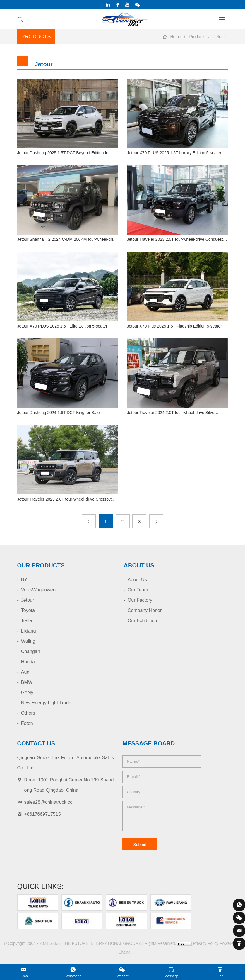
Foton (27, 723)
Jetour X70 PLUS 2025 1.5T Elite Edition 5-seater (62, 326)
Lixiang (29, 631)
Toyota (28, 610)
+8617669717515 (43, 814)
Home (175, 37)
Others (28, 713)
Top (221, 976)
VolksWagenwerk (39, 590)
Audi (26, 672)
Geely (27, 692)
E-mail (24, 976)
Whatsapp (73, 976)
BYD (26, 580)
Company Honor (145, 610)
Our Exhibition (142, 621)
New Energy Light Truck (46, 703)
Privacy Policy (206, 943)
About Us (137, 580)
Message (172, 976)
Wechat (122, 976)
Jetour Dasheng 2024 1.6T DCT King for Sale (59, 413)
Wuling (28, 641)
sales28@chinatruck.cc (48, 802)
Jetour (219, 37)
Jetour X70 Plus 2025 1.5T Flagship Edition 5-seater (174, 326)
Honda (28, 662)
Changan (31, 651)
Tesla (26, 621)
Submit (140, 845)
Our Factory (140, 600)
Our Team (138, 590)
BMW (27, 682)
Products (197, 37)
